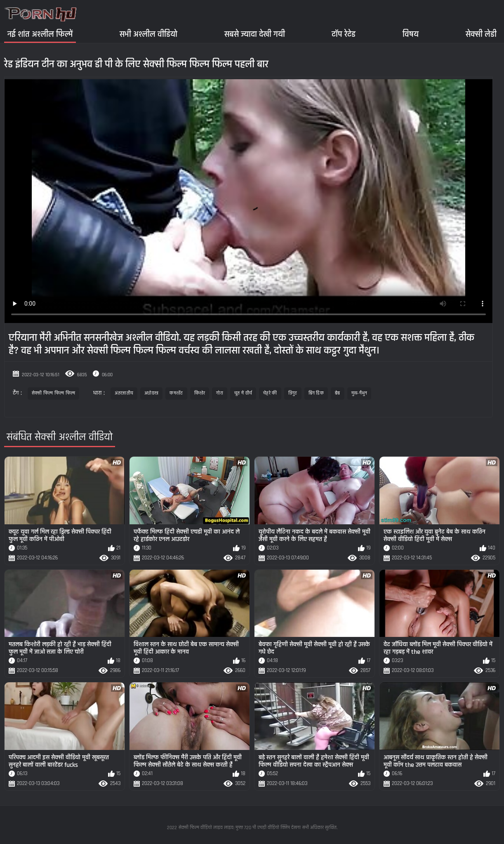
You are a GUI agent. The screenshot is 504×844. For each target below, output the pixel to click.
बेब (338, 393)
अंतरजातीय (124, 393)
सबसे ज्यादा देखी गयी (255, 34)
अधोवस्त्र (151, 393)
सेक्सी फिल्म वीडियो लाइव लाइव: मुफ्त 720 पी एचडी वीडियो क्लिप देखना (240, 828)
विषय (411, 34)
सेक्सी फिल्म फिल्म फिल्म (53, 393)
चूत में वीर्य (243, 393)
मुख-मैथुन (359, 393)
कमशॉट (176, 393)
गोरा (220, 393)
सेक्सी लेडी (481, 34)
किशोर (200, 393)
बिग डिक (316, 393)
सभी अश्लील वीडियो (148, 34)
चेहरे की (270, 393)
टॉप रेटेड (344, 34)
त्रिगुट (293, 393)
